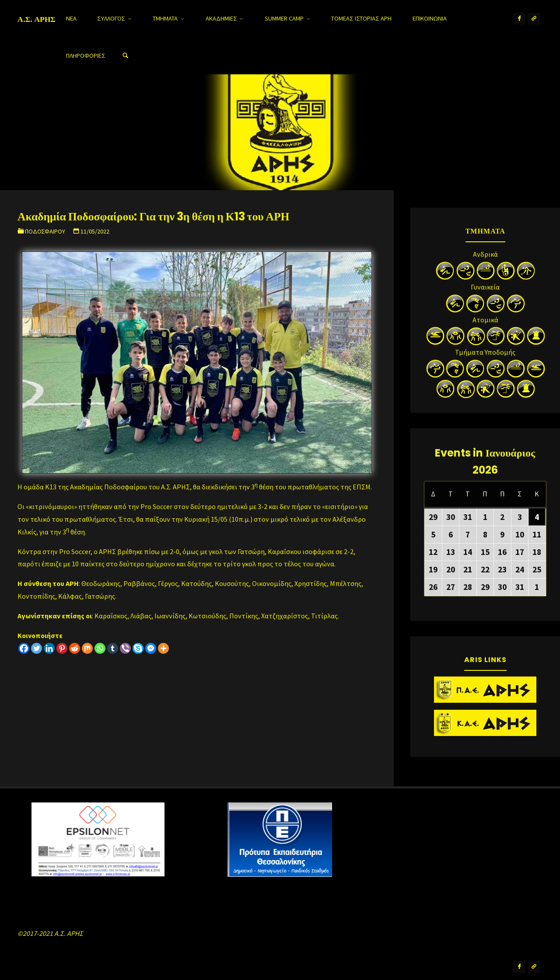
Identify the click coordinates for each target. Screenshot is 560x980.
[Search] (126, 56)
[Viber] (125, 648)
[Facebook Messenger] (151, 648)
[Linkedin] (49, 648)
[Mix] (87, 648)
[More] (163, 648)
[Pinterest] (62, 648)
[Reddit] (75, 648)
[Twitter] (37, 648)
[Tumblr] (113, 648)
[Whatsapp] (100, 648)
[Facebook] (24, 648)
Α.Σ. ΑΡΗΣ (37, 19)
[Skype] (138, 648)
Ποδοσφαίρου (45, 231)
